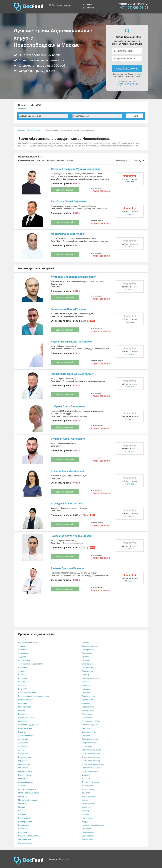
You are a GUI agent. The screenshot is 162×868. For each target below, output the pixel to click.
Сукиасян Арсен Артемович (68, 439)
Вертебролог (24, 682)
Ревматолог (87, 714)
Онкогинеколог (25, 839)
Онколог (86, 642)
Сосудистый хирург (94, 176)
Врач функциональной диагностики (34, 696)
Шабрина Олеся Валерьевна (68, 406)
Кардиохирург (57, 284)
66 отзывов (130, 581)
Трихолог (86, 793)
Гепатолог (23, 714)
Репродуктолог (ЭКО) (91, 721)
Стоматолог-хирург (90, 771)
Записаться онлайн (65, 190)
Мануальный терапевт (28, 800)
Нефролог (23, 832)
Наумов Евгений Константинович (71, 342)
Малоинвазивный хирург (29, 793)
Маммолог (55, 508)
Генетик (22, 710)
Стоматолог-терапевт (91, 768)
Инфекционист (25, 757)
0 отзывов (130, 247)
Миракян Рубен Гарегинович (68, 234)
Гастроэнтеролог (26, 700)
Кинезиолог (23, 768)
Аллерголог (23, 650)
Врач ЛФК (23, 685)
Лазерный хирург (26, 782)
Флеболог (91, 174)
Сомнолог (86, 736)
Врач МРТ (23, 689)
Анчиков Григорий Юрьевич (68, 568)
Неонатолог (23, 829)
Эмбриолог (87, 829)
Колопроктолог (57, 176)
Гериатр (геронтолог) (27, 718)
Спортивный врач (90, 743)
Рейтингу (40, 161)
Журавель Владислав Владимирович (74, 277)
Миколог (22, 807)
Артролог (22, 671)
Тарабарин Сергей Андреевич (69, 201)
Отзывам (61, 161)
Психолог (86, 693)
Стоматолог (87, 746)
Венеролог (23, 678)
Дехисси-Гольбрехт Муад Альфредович (76, 169)
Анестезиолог (24, 660)
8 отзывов (130, 182)
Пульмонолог (88, 700)
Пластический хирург (91, 678)
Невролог (22, 814)
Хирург (99, 174)
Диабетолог (23, 746)
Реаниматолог (88, 710)
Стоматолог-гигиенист (91, 750)
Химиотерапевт (89, 818)
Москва (67, 5)
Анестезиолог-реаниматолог (31, 664)
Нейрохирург (56, 174)
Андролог (55, 476)
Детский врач (120, 161)
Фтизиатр (86, 814)
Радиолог (86, 703)
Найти (135, 116)
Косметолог (23, 779)
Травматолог (87, 786)
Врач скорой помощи (27, 693)
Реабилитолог (88, 707)
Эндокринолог (88, 832)
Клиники (35, 105)
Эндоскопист (88, 836)
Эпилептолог (88, 839)
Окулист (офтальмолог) (28, 836)
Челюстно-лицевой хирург (93, 825)
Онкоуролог (87, 653)
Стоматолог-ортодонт (91, 757)
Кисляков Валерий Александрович (72, 374)
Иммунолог (23, 753)
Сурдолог (86, 775)
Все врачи (88, 5)
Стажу (70, 161)
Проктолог (67, 174)
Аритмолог (23, 667)
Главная (22, 130)
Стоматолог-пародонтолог (93, 764)
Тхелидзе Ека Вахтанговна (67, 504)
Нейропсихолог (25, 818)
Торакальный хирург (87, 206)
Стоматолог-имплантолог (93, 753)
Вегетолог (23, 675)
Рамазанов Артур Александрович (71, 536)
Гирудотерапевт (25, 728)
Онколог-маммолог (90, 646)
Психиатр (86, 689)
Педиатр (86, 675)
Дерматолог (23, 739)
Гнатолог (22, 732)
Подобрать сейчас (127, 69)
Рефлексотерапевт (90, 725)
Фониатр (86, 811)
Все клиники (89, 8)
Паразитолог (87, 671)
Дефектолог (23, 743)
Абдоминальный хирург (74, 176)
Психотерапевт (88, 696)
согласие (138, 74)
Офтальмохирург (89, 667)
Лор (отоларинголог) (60, 238)
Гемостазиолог (25, 707)
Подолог (86, 682)
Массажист (23, 804)
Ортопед (86, 657)
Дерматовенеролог (26, 736)
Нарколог (22, 811)
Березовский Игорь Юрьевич (68, 309)
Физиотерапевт (89, 804)
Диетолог (22, 750)
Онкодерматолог (25, 843)
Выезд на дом (136, 161)
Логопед (22, 786)
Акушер (22, 646)
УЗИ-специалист (79, 174)
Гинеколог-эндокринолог (92, 411)
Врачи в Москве (35, 130)
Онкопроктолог (88, 650)
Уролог (85, 800)
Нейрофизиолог (25, 821)
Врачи (22, 105)
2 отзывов (130, 214)
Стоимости (50, 161)
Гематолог (23, 703)
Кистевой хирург (25, 771)
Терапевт (86, 779)
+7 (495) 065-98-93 (134, 8)
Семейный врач (89, 732)
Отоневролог (88, 664)
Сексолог (86, 728)
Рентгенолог (87, 718)
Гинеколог (55, 411)
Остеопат (86, 660)
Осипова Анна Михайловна (67, 471)
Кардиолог (23, 761)
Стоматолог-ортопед (91, 761)
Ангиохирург (24, 653)
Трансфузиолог (89, 789)
